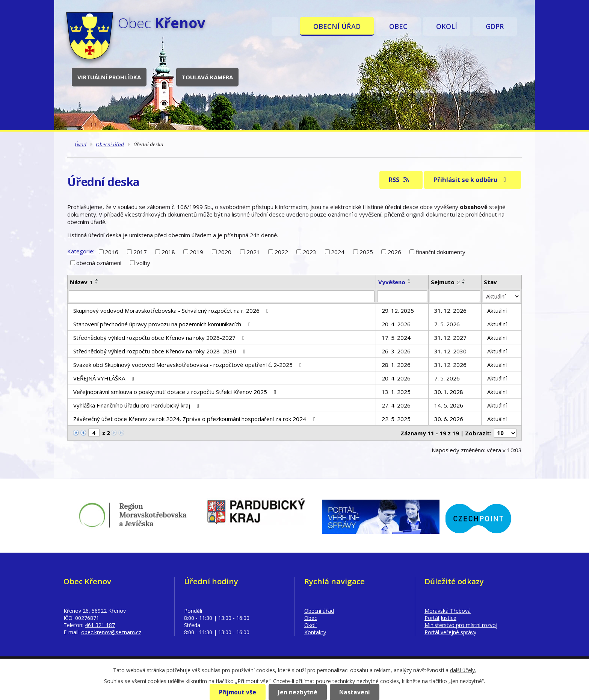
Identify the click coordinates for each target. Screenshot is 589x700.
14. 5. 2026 (449, 405)
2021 (253, 252)
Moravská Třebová (448, 611)
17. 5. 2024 (396, 338)
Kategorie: (81, 251)
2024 (338, 252)
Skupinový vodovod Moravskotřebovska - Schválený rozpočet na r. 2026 (172, 311)
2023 (310, 252)
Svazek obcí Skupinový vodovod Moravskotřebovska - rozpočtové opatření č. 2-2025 (189, 365)
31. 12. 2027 (450, 338)
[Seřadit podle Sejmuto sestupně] (464, 283)
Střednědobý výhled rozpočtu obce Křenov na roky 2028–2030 (160, 351)
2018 (168, 252)
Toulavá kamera (207, 77)
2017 (140, 252)
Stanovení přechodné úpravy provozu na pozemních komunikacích (163, 324)
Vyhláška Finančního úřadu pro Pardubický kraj (137, 405)
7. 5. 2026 (447, 324)
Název (81, 282)
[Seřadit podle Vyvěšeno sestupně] (409, 283)
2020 (225, 252)
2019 (196, 252)
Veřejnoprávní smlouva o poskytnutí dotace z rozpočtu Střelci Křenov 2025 (176, 392)
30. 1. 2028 (449, 392)
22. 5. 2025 (396, 419)
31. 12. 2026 (450, 311)
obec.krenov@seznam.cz (111, 632)
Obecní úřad (337, 26)
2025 (366, 252)
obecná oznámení (99, 263)
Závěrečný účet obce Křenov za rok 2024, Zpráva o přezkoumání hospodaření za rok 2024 (195, 419)
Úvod (285, 26)
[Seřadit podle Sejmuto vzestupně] (464, 280)
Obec (398, 26)
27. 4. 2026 (396, 405)
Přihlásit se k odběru (471, 180)
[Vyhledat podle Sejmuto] (455, 296)
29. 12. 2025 (398, 311)
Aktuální (497, 311)
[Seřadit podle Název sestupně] (97, 283)
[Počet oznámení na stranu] (505, 433)
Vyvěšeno (392, 282)
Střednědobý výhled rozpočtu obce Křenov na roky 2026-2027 (160, 338)
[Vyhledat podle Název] (222, 296)
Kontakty (315, 632)
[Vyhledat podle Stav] (501, 296)
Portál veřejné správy (450, 632)
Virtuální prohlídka (109, 77)
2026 (394, 252)
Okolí (447, 26)
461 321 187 (100, 625)
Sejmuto (445, 282)
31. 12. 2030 (450, 351)
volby (143, 263)
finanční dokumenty (441, 252)
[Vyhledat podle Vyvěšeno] (402, 296)
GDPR (495, 26)
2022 (281, 252)
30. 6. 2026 (449, 419)
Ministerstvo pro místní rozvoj (461, 625)
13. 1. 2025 (396, 392)
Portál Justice (440, 618)
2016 (112, 252)
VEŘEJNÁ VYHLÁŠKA (105, 378)
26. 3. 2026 (396, 351)
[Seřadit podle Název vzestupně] (97, 280)
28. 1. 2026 (396, 365)
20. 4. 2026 (396, 324)
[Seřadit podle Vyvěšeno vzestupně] (409, 280)
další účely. (463, 670)
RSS (399, 180)
